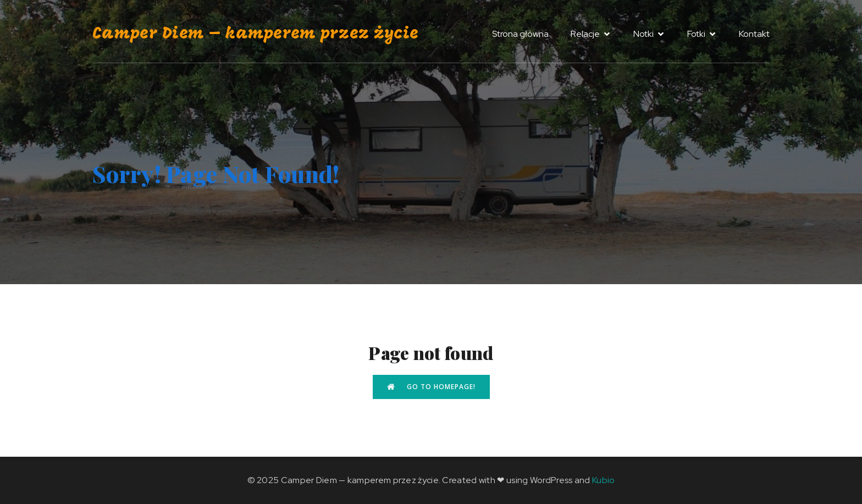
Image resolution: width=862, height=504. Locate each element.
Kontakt (754, 34)
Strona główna (520, 34)
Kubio (604, 480)
